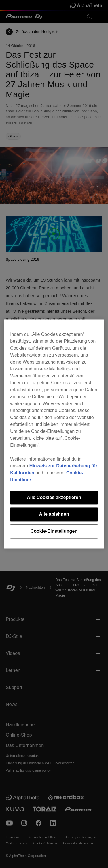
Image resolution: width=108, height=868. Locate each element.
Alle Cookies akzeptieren (54, 497)
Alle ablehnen (54, 514)
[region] (54, 434)
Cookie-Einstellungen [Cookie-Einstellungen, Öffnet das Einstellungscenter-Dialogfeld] (54, 531)
